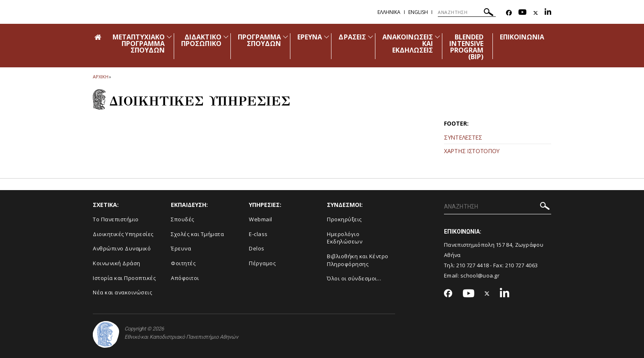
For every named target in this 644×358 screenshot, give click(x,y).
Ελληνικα (389, 12)
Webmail (261, 219)
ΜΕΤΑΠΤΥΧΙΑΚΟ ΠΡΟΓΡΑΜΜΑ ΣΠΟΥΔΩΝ (139, 44)
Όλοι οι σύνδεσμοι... (354, 278)
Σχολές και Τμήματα (197, 234)
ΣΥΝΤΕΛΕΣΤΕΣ (463, 137)
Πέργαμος (262, 263)
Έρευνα (181, 248)
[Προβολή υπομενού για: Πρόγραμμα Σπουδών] (285, 37)
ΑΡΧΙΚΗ (100, 77)
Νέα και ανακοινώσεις (122, 292)
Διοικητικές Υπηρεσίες (123, 234)
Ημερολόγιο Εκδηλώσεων (345, 238)
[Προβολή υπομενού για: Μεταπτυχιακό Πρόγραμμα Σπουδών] (169, 37)
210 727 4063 (522, 265)
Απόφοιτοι (185, 278)
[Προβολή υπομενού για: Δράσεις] (370, 37)
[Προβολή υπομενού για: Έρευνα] (327, 37)
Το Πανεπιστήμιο (116, 219)
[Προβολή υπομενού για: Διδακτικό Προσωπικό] (226, 37)
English (418, 12)
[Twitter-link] (536, 13)
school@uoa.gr (480, 275)
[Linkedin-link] (548, 13)
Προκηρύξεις (344, 219)
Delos (257, 248)
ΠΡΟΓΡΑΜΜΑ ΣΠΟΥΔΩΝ (259, 40)
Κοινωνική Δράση (117, 263)
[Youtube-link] (522, 13)
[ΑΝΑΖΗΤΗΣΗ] (467, 12)
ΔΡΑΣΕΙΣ (352, 37)
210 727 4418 (473, 265)
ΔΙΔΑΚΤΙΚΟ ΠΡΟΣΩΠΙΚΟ (201, 40)
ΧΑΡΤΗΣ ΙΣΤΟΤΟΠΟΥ (472, 151)
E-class (258, 234)
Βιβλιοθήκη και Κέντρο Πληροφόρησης (358, 260)
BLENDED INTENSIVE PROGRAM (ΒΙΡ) (466, 47)
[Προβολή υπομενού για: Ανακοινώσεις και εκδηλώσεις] (437, 37)
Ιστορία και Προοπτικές (124, 278)
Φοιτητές (183, 263)
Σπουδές (183, 219)
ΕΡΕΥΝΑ (310, 37)
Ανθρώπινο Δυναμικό (122, 248)
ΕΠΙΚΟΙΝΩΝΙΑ (522, 37)
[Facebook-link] (509, 13)
